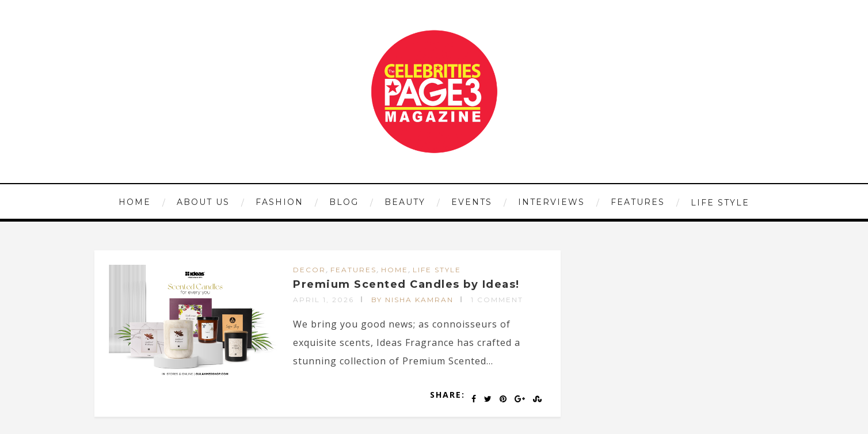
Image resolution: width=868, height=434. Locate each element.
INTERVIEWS (551, 202)
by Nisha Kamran (412, 300)
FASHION (279, 202)
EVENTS (472, 202)
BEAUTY (405, 202)
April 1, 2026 (323, 300)
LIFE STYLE (720, 203)
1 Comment (497, 300)
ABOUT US (203, 202)
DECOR (309, 270)
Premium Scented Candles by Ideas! (406, 284)
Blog (344, 202)
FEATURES (638, 202)
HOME (135, 202)
